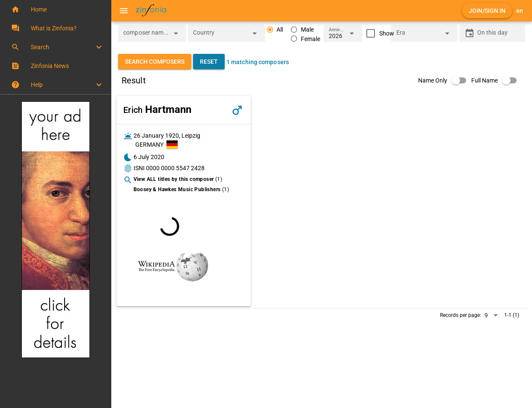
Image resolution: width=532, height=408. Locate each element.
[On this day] (499, 33)
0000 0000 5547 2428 (175, 168)
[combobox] (146, 36)
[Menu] (124, 11)
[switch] (445, 80)
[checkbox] (378, 33)
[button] (55, 9)
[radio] (275, 30)
